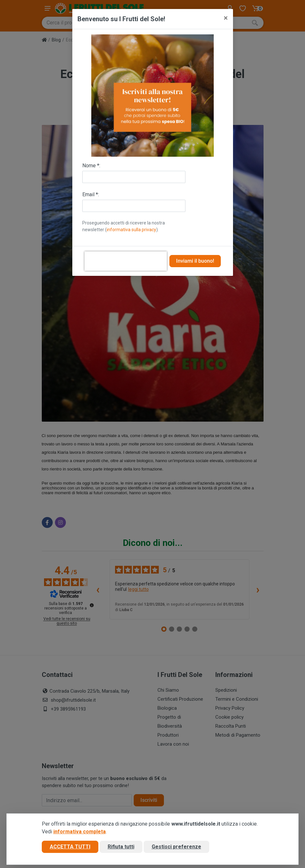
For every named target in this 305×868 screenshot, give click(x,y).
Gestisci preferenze (176, 847)
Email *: (91, 194)
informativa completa (80, 832)
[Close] (226, 18)
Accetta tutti (70, 847)
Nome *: (91, 166)
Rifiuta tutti (121, 847)
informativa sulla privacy (131, 230)
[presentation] (126, 261)
